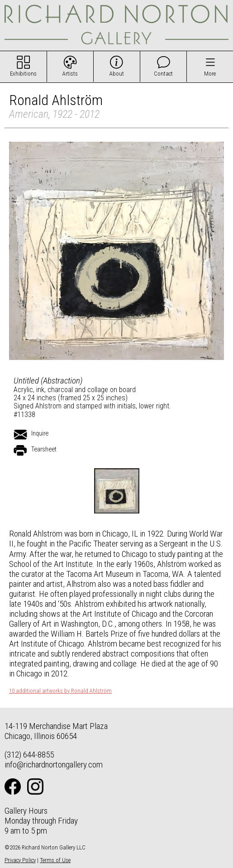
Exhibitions (23, 74)
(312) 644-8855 (29, 755)
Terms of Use (55, 860)
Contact (163, 74)
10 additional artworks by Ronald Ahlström (60, 691)
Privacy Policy (20, 860)
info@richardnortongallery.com (54, 765)
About (117, 74)
